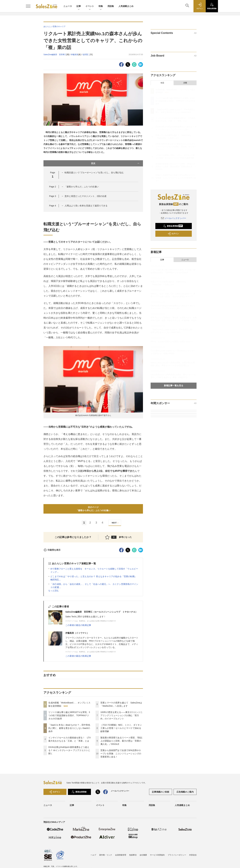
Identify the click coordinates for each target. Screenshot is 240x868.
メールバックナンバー (174, 218)
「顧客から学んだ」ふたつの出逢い (82, 187)
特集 (101, 6)
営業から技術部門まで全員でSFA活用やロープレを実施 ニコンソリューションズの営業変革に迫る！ (121, 754)
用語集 (111, 6)
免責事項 (133, 855)
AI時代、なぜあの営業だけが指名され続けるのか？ (172, 342)
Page (52, 187)
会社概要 (143, 855)
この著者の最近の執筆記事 (78, 625)
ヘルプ (93, 855)
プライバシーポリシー (177, 855)
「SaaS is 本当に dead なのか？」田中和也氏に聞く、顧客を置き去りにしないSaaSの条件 (69, 728)
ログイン (173, 234)
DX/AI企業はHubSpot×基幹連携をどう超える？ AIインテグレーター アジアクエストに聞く (69, 750)
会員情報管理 (121, 855)
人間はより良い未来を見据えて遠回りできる (86, 206)
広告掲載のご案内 (185, 792)
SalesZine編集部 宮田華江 (55, 55)
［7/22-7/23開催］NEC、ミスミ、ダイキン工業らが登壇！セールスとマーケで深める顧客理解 (121, 728)
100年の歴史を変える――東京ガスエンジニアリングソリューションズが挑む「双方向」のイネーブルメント (121, 715)
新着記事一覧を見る (174, 386)
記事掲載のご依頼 (161, 792)
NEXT (115, 523)
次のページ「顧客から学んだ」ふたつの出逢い (93, 509)
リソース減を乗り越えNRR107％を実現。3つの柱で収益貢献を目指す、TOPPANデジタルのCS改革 (69, 715)
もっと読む (54, 591)
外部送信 (193, 855)
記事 (79, 6)
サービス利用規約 (157, 855)
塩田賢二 (86, 55)
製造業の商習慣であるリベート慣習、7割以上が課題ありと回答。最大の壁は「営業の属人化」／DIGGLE (121, 741)
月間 (185, 83)
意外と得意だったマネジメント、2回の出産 (86, 196)
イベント (90, 6)
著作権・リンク (106, 855)
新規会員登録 (173, 226)
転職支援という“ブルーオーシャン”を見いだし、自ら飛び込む (94, 173)
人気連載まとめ (126, 6)
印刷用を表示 (52, 550)
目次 (115, 163)
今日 (162, 83)
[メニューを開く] (28, 6)
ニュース (68, 6)
